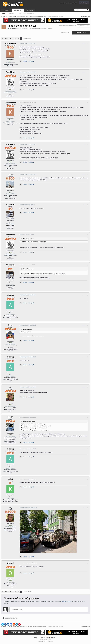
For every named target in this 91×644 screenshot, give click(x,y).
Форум (4, 14)
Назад (7, 38)
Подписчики (81, 26)
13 (88, 26)
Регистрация (84, 3)
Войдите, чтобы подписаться (68, 26)
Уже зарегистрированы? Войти (68, 3)
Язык (36, 638)
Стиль (42, 638)
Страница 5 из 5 (28, 38)
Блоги (19, 14)
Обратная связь (51, 638)
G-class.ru (6, 10)
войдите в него (66, 601)
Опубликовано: (28, 43)
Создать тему (65, 33)
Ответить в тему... (17, 610)
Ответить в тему (81, 33)
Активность (30, 10)
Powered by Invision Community (45, 641)
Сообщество (18, 10)
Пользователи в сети (30, 14)
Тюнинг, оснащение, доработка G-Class (41, 28)
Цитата (25, 61)
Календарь (12, 14)
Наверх (31, 61)
